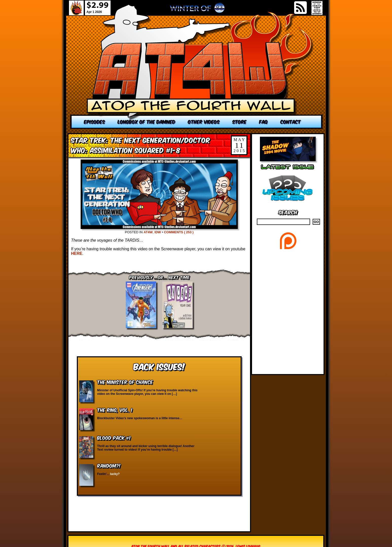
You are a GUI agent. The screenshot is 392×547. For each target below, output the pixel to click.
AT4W (148, 232)
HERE (77, 253)
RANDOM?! (109, 465)
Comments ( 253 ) (179, 232)
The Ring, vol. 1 (115, 410)
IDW (158, 232)
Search (288, 212)
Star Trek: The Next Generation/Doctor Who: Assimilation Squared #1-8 (140, 145)
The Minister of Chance (125, 382)
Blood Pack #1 (114, 438)
